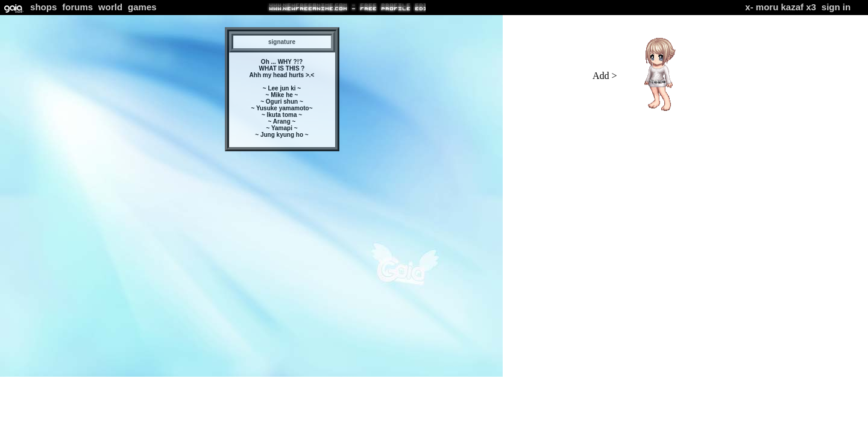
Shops (43, 7)
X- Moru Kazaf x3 (781, 7)
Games (142, 7)
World (110, 7)
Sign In (836, 7)
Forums (77, 7)
